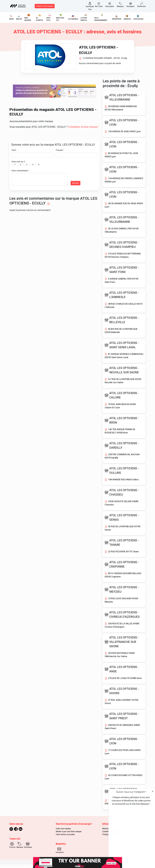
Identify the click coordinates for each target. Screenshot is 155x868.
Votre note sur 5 (18, 165)
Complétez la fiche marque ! (83, 130)
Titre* (14, 154)
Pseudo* (60, 154)
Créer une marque (63, 832)
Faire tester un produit (65, 838)
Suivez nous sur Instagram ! (131, 792)
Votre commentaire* (20, 174)
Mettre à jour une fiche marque (69, 835)
